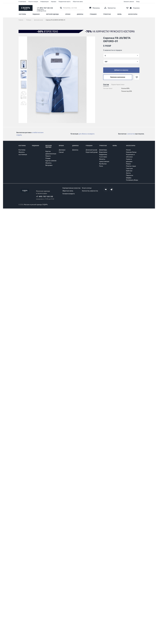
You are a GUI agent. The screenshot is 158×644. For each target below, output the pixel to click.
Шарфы (129, 178)
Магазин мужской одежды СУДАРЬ (36, 205)
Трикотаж (107, 14)
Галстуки (129, 168)
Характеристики (118, 85)
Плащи (48, 158)
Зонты (128, 173)
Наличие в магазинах (118, 77)
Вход (138, 2)
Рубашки (93, 14)
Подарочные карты (64, 2)
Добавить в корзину (121, 70)
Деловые (62, 150)
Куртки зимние (51, 161)
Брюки (68, 14)
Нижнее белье (131, 152)
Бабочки (129, 171)
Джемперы (103, 150)
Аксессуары (133, 14)
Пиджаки (36, 14)
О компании (22, 2)
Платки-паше (131, 166)
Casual (61, 152)
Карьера (54, 2)
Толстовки (103, 157)
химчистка (131, 134)
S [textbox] (105, 56)
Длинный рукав (91, 150)
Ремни (128, 164)
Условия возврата (69, 194)
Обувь (119, 14)
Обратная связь (78, 2)
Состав (106, 85)
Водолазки (103, 152)
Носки (128, 150)
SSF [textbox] (106, 62)
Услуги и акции (33, 2)
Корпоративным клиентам (71, 188)
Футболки (103, 164)
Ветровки (49, 165)
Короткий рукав (92, 152)
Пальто (48, 156)
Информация (44, 2)
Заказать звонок (129, 2)
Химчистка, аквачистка (90, 191)
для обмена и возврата (87, 134)
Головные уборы (132, 180)
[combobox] (121, 56)
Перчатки (130, 175)
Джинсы (80, 14)
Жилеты (48, 163)
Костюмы (22, 14)
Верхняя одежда (52, 14)
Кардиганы (103, 155)
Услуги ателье (87, 188)
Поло (101, 166)
